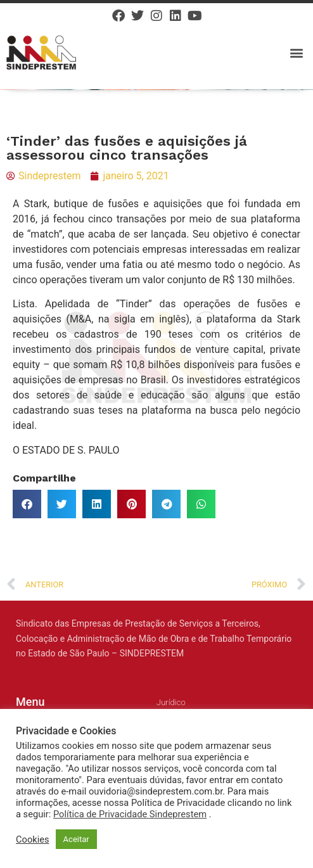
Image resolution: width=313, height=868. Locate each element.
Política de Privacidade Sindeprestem (130, 814)
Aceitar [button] (76, 839)
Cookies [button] (33, 839)
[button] (296, 52)
